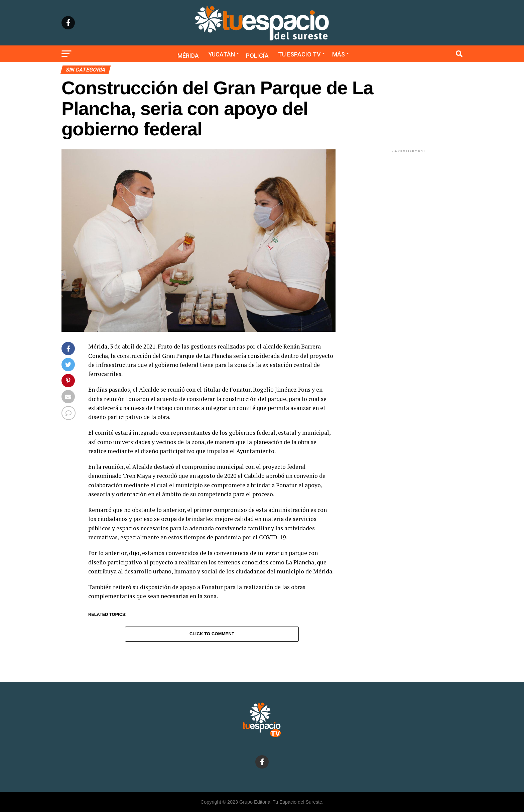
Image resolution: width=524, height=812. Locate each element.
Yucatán (222, 54)
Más (339, 54)
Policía (257, 56)
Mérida (188, 56)
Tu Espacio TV (299, 54)
